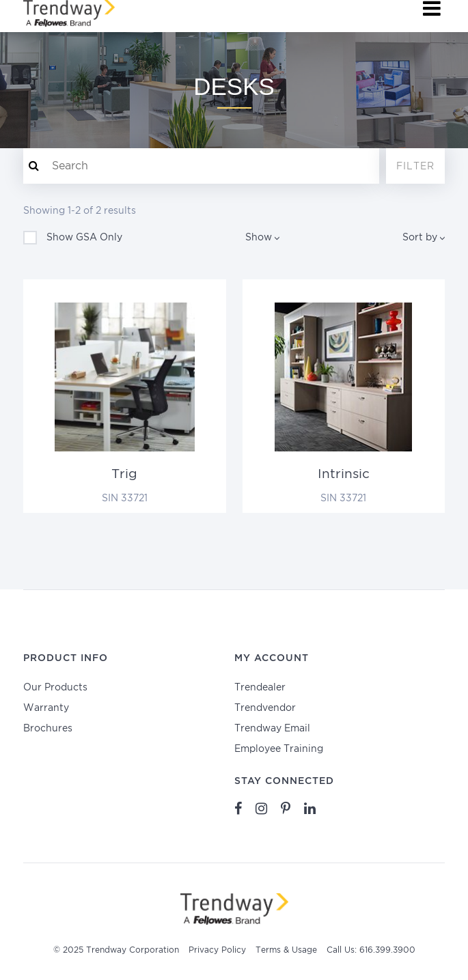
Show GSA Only (73, 238)
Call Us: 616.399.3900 (371, 950)
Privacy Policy (217, 950)
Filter (415, 167)
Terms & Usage (286, 950)
